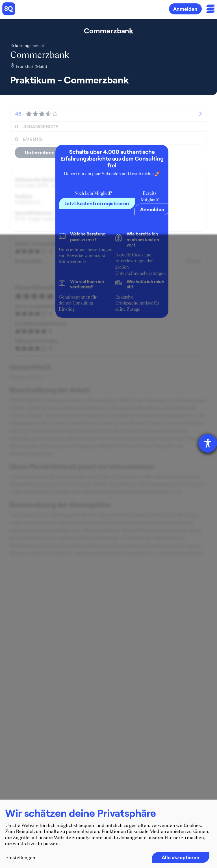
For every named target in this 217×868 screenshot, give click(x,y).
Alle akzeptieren (181, 857)
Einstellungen (20, 858)
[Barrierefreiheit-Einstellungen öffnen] (208, 443)
